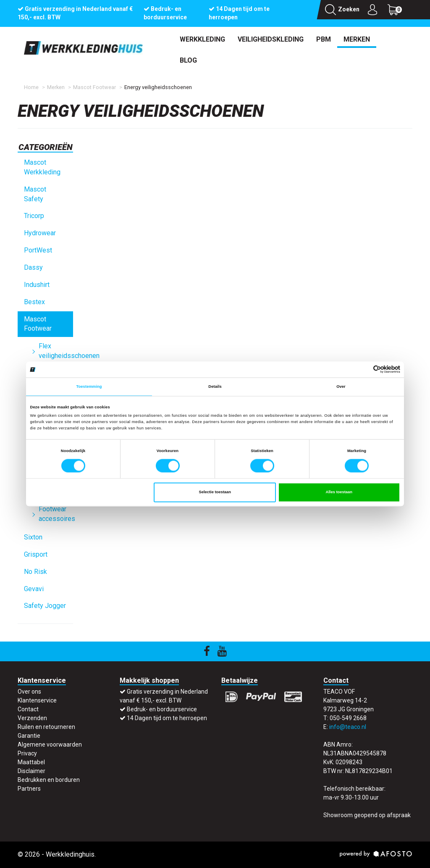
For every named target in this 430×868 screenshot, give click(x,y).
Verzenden (32, 718)
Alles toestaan (339, 492)
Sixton (33, 537)
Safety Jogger (45, 606)
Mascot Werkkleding (42, 167)
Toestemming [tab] (89, 387)
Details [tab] (215, 387)
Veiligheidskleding (271, 39)
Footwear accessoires (56, 514)
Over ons (29, 692)
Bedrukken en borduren (49, 780)
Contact (28, 709)
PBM (324, 39)
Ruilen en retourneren (46, 727)
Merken (357, 39)
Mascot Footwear (94, 87)
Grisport (36, 554)
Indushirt (37, 285)
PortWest (38, 250)
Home (31, 87)
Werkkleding (202, 39)
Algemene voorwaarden (50, 744)
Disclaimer (31, 771)
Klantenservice (37, 700)
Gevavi (34, 589)
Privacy (27, 753)
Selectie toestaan (215, 492)
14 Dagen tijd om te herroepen (167, 718)
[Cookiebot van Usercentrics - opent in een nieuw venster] (363, 370)
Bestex (34, 302)
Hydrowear (40, 233)
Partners (29, 789)
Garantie (29, 736)
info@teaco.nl (348, 727)
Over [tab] (341, 387)
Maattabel (31, 762)
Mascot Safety (35, 194)
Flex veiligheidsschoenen (56, 351)
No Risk (35, 572)
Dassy (33, 267)
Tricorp (34, 216)
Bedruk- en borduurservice (162, 709)
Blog (188, 60)
